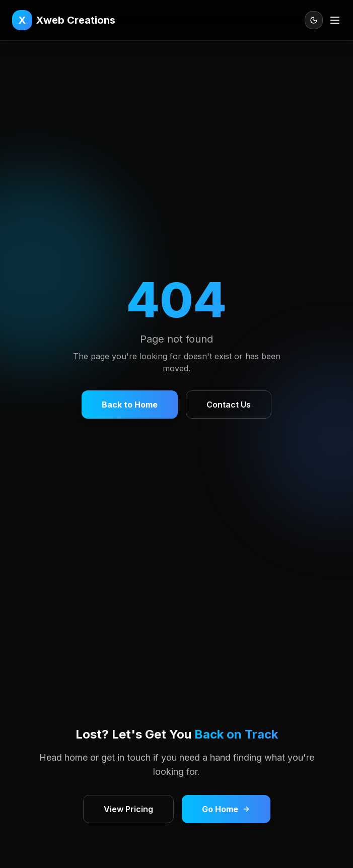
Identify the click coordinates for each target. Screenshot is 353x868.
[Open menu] (335, 20)
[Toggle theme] (314, 20)
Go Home (226, 809)
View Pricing (128, 809)
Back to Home (130, 405)
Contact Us (229, 405)
